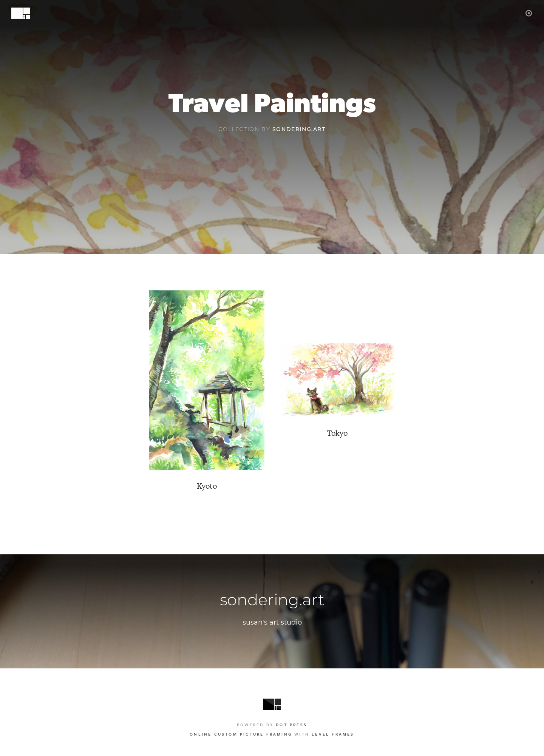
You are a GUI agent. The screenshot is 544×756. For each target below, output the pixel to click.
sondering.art (299, 130)
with (272, 734)
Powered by (272, 725)
